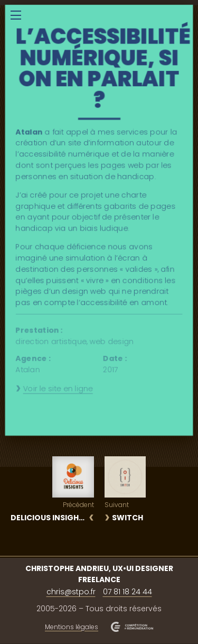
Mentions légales (72, 627)
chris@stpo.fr (71, 592)
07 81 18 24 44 (128, 592)
